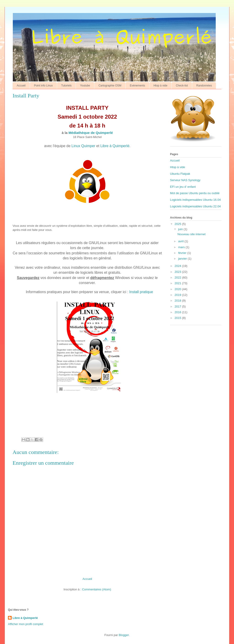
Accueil (21, 86)
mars (182, 247)
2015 (178, 318)
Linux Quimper (83, 146)
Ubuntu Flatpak (180, 174)
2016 (178, 312)
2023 (178, 272)
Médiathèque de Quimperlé (91, 133)
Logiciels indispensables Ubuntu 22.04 (195, 206)
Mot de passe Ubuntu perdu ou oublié (195, 193)
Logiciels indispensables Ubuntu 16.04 (195, 200)
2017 (178, 306)
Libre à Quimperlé (115, 146)
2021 (178, 283)
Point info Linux (43, 86)
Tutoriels (66, 86)
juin (181, 229)
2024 (178, 266)
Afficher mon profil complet (26, 624)
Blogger (124, 635)
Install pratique (141, 292)
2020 (178, 289)
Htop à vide (161, 86)
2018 (178, 301)
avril (181, 241)
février (183, 253)
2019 (178, 295)
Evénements (137, 86)
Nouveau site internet (191, 234)
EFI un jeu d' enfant (183, 187)
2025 (178, 224)
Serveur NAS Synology (185, 180)
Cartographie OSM (110, 86)
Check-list (182, 86)
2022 (178, 278)
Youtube (85, 86)
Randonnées (204, 86)
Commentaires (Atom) (97, 589)
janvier (183, 259)
